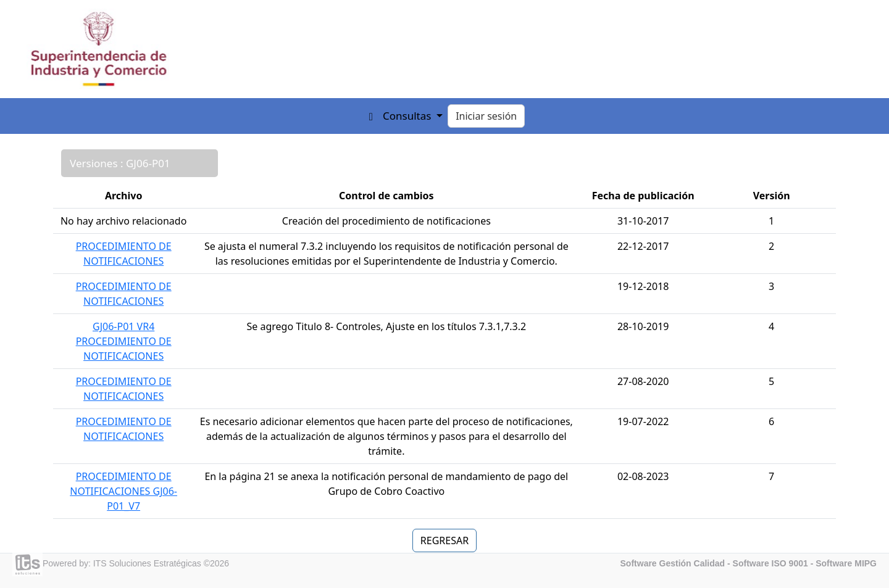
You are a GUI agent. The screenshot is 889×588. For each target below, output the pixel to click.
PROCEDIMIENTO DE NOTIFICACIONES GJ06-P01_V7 (123, 491)
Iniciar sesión (486, 116)
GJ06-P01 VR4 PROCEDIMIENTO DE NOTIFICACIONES (124, 341)
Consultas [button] (408, 116)
